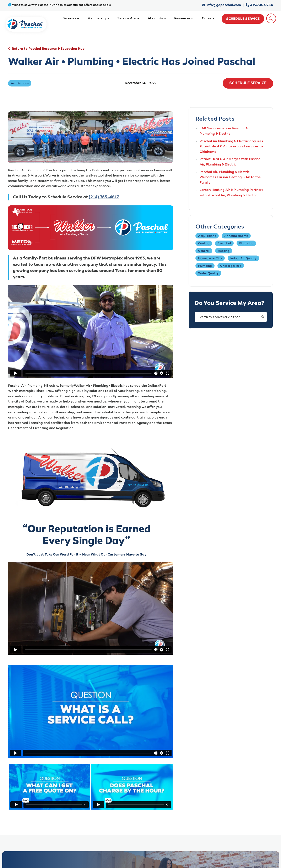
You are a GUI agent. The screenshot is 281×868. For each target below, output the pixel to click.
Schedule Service (248, 83)
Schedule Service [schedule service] (243, 19)
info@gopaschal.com (222, 5)
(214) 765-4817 (104, 197)
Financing (246, 244)
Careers (208, 19)
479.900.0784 (259, 5)
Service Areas (128, 19)
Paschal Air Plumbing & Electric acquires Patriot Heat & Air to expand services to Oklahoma (231, 147)
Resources (184, 19)
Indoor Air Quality (243, 259)
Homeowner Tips (210, 259)
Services (71, 19)
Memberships (98, 19)
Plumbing (205, 266)
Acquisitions (207, 236)
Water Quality (208, 273)
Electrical (224, 244)
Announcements (236, 236)
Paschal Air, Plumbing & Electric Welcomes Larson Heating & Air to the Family (230, 178)
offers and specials (97, 5)
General (204, 251)
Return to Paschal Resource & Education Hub (48, 49)
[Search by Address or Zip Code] (231, 317)
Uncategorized (231, 266)
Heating (224, 251)
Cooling (204, 244)
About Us (157, 19)
